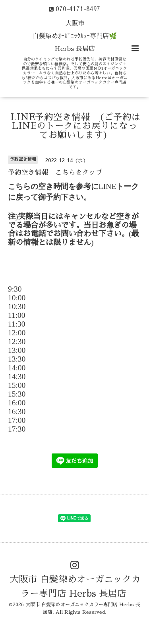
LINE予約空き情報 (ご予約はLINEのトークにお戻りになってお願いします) (75, 126)
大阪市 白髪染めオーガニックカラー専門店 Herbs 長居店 (75, 587)
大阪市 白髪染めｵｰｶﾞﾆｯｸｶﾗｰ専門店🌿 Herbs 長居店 (75, 36)
